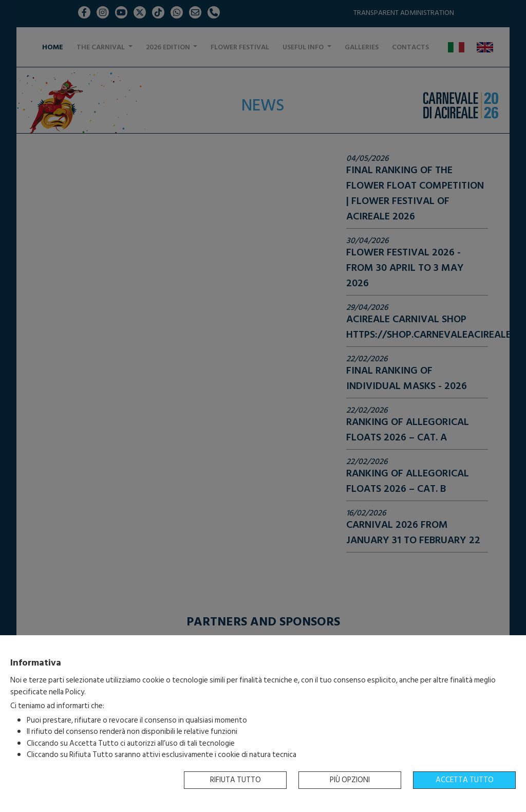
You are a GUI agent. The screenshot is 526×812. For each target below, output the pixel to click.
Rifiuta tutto (236, 780)
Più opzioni (350, 780)
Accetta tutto (465, 780)
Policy (75, 692)
